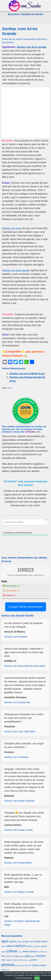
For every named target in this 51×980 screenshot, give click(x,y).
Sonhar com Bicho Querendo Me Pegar (22, 923)
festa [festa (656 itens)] (43, 952)
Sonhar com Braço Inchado (19, 892)
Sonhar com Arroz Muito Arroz (27, 374)
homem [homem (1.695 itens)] (41, 956)
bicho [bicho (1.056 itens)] (45, 941)
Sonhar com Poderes (16, 637)
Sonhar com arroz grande (32, 47)
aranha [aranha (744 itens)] (32, 942)
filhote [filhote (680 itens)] (8, 956)
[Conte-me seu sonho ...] (25, 522)
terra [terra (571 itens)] (8, 970)
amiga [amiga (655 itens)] (19, 942)
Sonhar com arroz (12, 228)
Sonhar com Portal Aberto (18, 863)
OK (37, 978)
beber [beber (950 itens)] (38, 941)
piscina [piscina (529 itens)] (17, 965)
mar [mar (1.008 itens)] (3, 960)
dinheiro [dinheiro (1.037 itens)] (33, 952)
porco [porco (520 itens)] (22, 965)
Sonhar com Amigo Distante (19, 801)
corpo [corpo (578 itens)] (20, 952)
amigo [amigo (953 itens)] (25, 941)
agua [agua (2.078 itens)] (5, 941)
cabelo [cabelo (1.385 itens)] (10, 946)
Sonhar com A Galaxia (16, 757)
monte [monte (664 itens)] (15, 960)
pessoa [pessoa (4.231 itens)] (8, 965)
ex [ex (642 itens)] (39, 952)
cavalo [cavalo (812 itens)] (44, 946)
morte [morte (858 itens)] (20, 960)
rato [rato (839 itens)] (26, 965)
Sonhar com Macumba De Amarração (25, 666)
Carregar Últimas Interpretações (25, 607)
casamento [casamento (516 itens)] (37, 946)
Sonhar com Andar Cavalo (18, 830)
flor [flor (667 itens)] (13, 956)
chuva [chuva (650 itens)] (4, 952)
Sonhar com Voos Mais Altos (20, 732)
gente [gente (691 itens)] (33, 956)
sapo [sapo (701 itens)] (3, 970)
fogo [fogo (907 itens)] (17, 956)
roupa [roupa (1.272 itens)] (35, 965)
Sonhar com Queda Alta (17, 702)
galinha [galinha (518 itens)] (22, 956)
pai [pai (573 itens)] (29, 960)
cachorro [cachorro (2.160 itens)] (21, 946)
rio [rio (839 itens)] (30, 965)
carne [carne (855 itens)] (30, 946)
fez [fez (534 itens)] (46, 952)
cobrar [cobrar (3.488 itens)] (12, 951)
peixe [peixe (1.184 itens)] (34, 960)
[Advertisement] (26, 113)
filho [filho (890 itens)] (3, 956)
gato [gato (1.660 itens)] (28, 956)
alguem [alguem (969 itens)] (13, 941)
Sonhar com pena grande (16, 270)
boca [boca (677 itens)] (3, 946)
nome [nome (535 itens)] (26, 960)
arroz (9, 388)
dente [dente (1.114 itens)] (26, 951)
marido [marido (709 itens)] (9, 960)
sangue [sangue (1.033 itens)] (42, 965)
